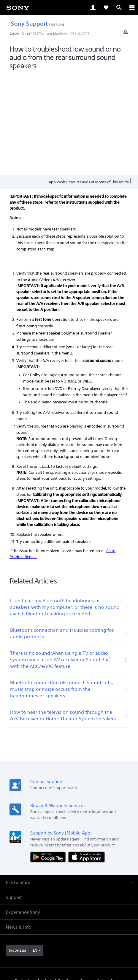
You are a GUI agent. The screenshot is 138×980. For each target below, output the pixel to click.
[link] (18, 7)
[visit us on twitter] (76, 903)
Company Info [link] (92, 881)
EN (35, 850)
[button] (69, 782)
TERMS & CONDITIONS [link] (69, 938)
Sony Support (29, 23)
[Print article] (126, 34)
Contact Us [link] (69, 889)
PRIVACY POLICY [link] (69, 945)
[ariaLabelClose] (132, 7)
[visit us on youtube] (50, 903)
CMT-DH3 (58, 24)
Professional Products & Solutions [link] (45, 881)
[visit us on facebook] (63, 903)
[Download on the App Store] (87, 757)
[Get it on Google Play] (49, 757)
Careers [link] (117, 881)
